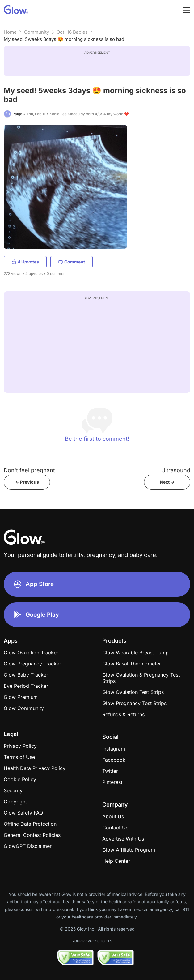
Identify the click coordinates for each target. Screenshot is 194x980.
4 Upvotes (25, 262)
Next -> (167, 482)
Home (10, 32)
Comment (72, 262)
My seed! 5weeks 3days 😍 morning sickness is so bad (64, 39)
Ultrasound (176, 470)
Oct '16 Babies (72, 32)
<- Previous (27, 482)
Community (37, 32)
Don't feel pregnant (29, 470)
